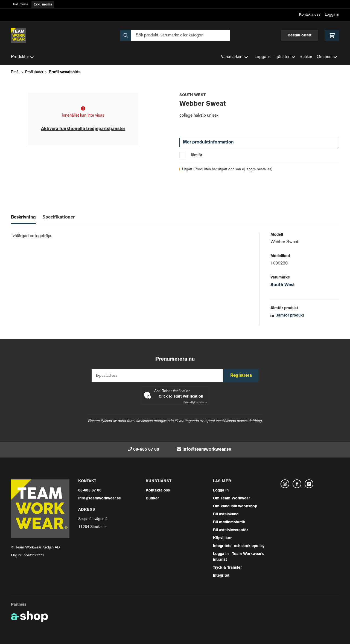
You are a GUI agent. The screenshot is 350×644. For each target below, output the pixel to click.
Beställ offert (300, 35)
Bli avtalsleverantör (231, 530)
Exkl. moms (43, 5)
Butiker (306, 57)
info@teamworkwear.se (207, 450)
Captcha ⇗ (195, 403)
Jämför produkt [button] (287, 316)
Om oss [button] (327, 57)
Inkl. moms (21, 5)
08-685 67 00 (146, 450)
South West (283, 285)
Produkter (22, 57)
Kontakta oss (310, 15)
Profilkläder (34, 72)
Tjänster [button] (285, 57)
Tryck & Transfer (227, 568)
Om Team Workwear (231, 498)
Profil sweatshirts (65, 72)
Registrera (243, 376)
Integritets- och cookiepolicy (239, 546)
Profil (15, 72)
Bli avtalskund (226, 514)
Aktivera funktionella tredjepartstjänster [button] (83, 129)
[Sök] (175, 35)
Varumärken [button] (234, 57)
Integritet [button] (221, 576)
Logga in (332, 15)
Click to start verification (181, 397)
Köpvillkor (222, 538)
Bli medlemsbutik (229, 522)
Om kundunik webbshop (235, 506)
